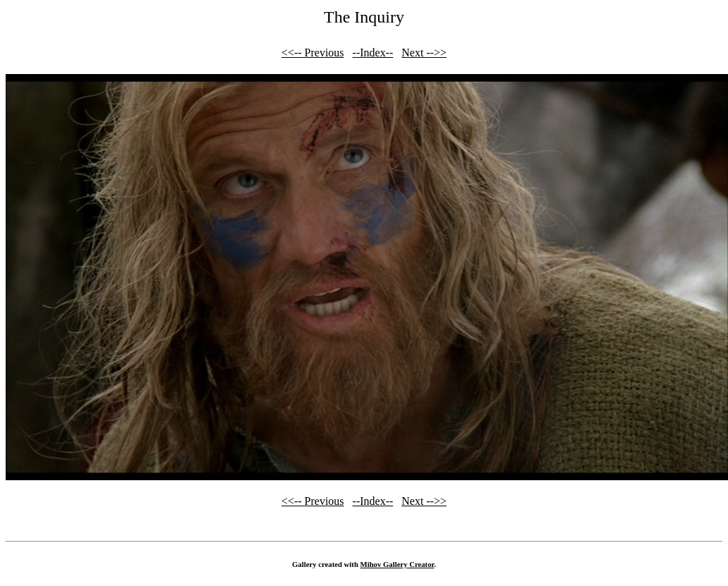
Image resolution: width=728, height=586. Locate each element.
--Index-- (373, 53)
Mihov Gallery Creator (398, 564)
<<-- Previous (313, 53)
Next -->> (424, 53)
